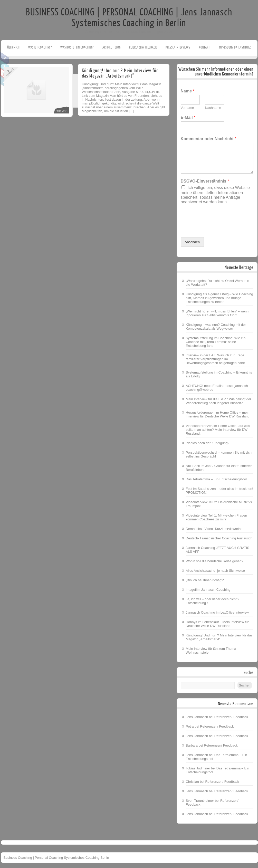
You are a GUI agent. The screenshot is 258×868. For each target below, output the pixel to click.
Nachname (213, 108)
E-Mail (188, 117)
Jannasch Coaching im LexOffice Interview (217, 612)
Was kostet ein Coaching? (77, 47)
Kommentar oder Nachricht (209, 139)
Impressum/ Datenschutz (235, 47)
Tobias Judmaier (198, 768)
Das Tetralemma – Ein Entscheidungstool (216, 479)
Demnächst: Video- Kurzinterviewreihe (214, 529)
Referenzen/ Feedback (143, 47)
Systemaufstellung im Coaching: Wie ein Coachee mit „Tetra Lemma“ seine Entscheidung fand (216, 342)
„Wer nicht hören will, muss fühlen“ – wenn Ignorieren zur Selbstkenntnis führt (217, 313)
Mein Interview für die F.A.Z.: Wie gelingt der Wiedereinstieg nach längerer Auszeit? (219, 401)
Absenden (192, 242)
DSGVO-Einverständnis (205, 181)
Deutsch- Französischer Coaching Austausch (219, 538)
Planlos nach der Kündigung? (208, 443)
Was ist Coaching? (40, 47)
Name (188, 91)
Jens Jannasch (197, 717)
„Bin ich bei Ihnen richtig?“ (205, 580)
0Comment (10, 72)
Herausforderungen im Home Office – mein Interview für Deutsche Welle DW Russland (218, 414)
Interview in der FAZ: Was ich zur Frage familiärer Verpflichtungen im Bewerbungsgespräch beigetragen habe (216, 359)
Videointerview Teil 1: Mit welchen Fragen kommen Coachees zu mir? (217, 517)
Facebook (4, 58)
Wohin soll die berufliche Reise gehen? (215, 561)
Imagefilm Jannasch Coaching (208, 590)
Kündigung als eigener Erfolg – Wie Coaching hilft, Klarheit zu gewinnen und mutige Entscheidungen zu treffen (219, 298)
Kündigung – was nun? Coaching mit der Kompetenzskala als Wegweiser (216, 327)
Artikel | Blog (112, 47)
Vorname (187, 108)
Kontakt (204, 47)
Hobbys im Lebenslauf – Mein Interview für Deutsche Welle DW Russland (217, 624)
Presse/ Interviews (178, 47)
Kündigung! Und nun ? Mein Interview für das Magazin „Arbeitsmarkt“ (120, 73)
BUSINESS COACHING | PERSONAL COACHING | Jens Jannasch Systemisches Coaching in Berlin (129, 18)
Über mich (13, 47)
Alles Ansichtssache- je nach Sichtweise (216, 571)
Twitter (4, 66)
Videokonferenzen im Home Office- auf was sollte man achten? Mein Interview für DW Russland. (218, 430)
